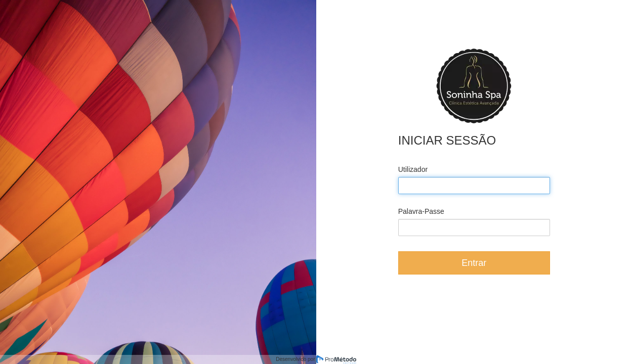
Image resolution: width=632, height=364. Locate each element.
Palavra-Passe (421, 211)
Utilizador (413, 169)
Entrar (474, 263)
